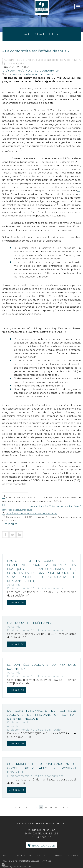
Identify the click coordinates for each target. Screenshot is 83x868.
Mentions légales (29, 861)
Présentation (24, 856)
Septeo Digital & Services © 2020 (16, 867)
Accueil (7, 856)
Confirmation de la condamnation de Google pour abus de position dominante (41, 768)
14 (51, 807)
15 (56, 807)
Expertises (42, 856)
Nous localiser (44, 846)
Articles (46, 861)
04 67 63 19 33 (44, 837)
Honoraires (73, 856)
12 (41, 807)
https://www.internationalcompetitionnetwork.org (32, 513)
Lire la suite (10, 524)
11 (36, 807)
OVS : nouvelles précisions (29, 623)
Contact (57, 856)
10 (31, 807)
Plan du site (10, 861)
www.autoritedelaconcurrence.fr (34, 74)
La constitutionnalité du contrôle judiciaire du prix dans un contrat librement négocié (41, 715)
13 (46, 807)
